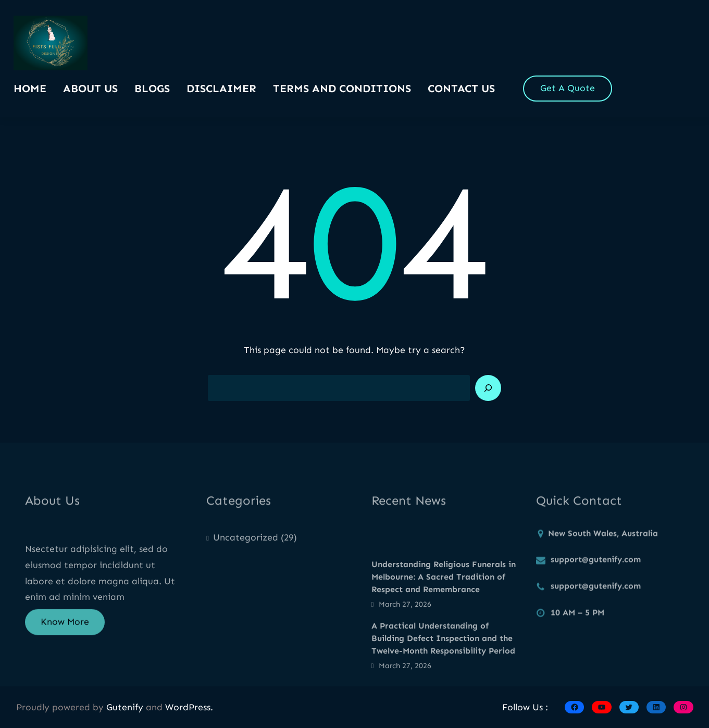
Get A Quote (568, 88)
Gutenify (126, 707)
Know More (65, 627)
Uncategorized (246, 542)
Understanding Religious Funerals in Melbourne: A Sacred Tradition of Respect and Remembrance (444, 603)
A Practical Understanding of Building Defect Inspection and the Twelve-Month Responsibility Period (443, 664)
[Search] (488, 388)
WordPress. (189, 707)
